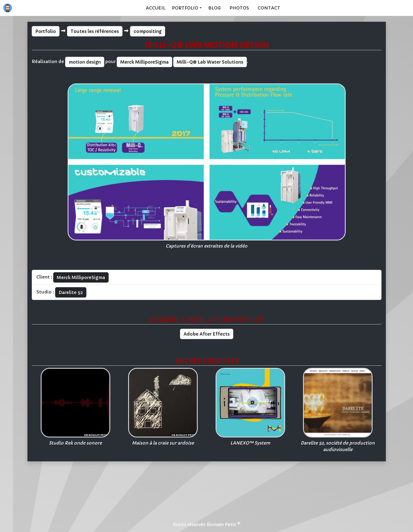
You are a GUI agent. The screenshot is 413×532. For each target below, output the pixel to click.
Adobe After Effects (207, 334)
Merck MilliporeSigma (144, 62)
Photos (239, 8)
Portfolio (46, 31)
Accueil (156, 8)
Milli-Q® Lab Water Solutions (210, 62)
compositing (148, 31)
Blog (215, 8)
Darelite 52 (71, 292)
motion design (85, 62)
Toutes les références (95, 31)
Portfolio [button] (185, 8)
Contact (269, 8)
